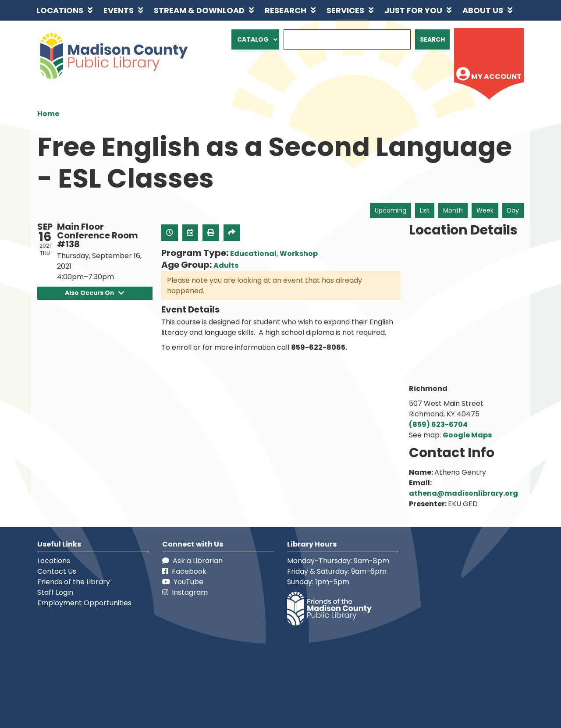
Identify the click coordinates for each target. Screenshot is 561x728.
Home (48, 114)
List (425, 210)
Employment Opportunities (84, 603)
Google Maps (467, 435)
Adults (226, 265)
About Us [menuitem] (483, 10)
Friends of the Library (74, 582)
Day (513, 210)
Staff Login (55, 592)
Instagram (185, 592)
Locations (54, 561)
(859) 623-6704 (438, 424)
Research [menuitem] (286, 10)
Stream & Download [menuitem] (199, 10)
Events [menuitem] (119, 10)
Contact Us (57, 571)
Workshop (299, 254)
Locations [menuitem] (60, 10)
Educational (253, 254)
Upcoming (391, 210)
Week (485, 210)
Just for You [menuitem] (413, 10)
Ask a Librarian (192, 561)
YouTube (183, 582)
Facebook (184, 571)
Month (453, 210)
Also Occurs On (95, 293)
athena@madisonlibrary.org (463, 493)
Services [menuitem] (345, 10)
